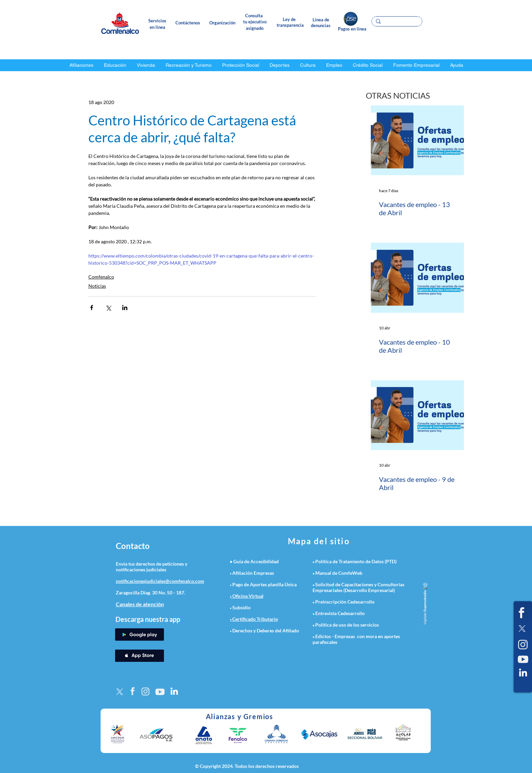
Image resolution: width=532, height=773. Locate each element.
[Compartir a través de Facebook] (92, 308)
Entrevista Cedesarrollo (340, 613)
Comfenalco (101, 277)
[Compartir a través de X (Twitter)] (108, 308)
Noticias (97, 286)
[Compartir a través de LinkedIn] (125, 308)
